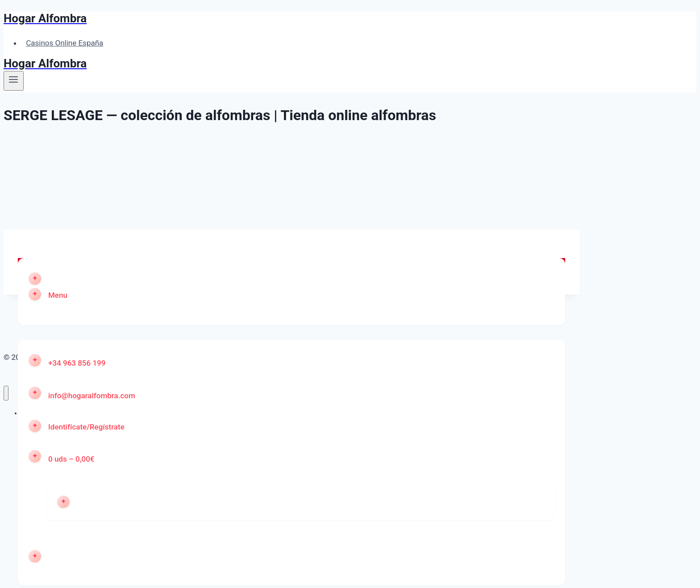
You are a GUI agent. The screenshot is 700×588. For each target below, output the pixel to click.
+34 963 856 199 (77, 363)
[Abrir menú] (14, 81)
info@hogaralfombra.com (92, 396)
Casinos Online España (65, 43)
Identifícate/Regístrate (86, 427)
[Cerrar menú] (6, 393)
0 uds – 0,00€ (71, 459)
